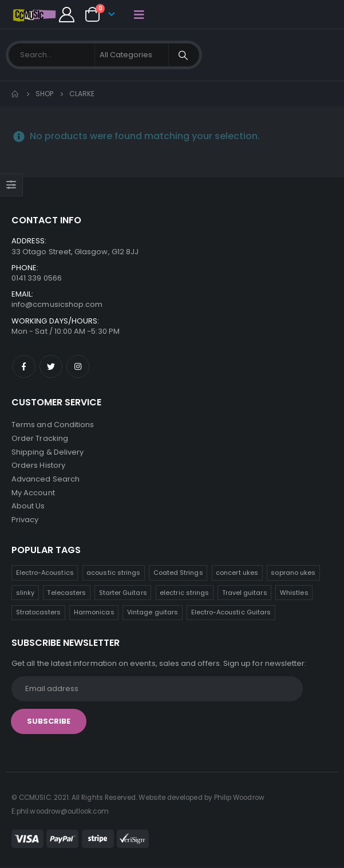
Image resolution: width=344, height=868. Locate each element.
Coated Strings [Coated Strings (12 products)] (178, 574)
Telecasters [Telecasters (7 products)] (66, 594)
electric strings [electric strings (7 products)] (184, 594)
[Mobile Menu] (139, 14)
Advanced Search (46, 480)
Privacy (25, 521)
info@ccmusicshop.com (57, 304)
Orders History (38, 466)
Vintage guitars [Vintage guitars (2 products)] (153, 614)
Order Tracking (40, 438)
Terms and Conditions (53, 425)
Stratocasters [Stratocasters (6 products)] (39, 614)
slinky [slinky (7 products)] (25, 594)
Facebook (24, 366)
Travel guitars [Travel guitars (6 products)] (245, 594)
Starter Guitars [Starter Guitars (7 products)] (123, 594)
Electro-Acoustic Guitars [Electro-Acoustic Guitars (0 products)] (231, 614)
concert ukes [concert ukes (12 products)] (237, 574)
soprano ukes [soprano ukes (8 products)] (293, 574)
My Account (33, 493)
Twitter (51, 366)
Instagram (78, 366)
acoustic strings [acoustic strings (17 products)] (113, 574)
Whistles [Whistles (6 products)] (294, 594)
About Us (28, 507)
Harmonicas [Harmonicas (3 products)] (94, 614)
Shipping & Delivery (48, 452)
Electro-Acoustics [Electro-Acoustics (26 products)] (45, 574)
